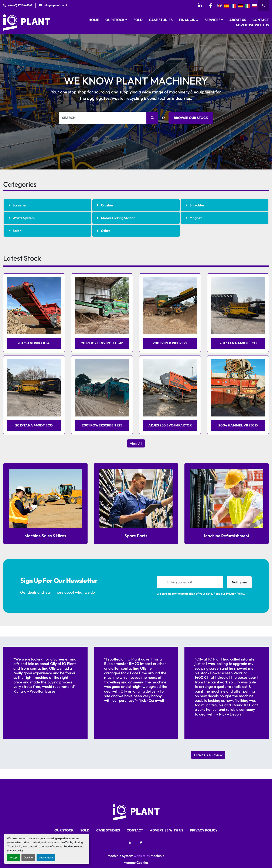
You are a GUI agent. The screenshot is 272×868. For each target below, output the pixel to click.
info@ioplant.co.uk (56, 5)
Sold (138, 20)
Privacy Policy (204, 830)
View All (136, 443)
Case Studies (161, 20)
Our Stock (115, 20)
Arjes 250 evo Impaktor (170, 425)
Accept (14, 857)
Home (94, 20)
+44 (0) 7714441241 (20, 5)
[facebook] (210, 6)
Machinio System (120, 856)
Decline (28, 857)
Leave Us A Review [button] (208, 755)
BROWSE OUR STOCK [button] (191, 118)
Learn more (46, 857)
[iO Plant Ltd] (136, 812)
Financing (189, 20)
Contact (261, 20)
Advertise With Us (252, 25)
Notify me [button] (239, 582)
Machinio (158, 856)
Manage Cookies (136, 862)
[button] (116, 20)
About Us (238, 20)
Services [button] (212, 20)
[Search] (108, 118)
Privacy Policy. (235, 594)
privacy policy (15, 850)
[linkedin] (200, 6)
